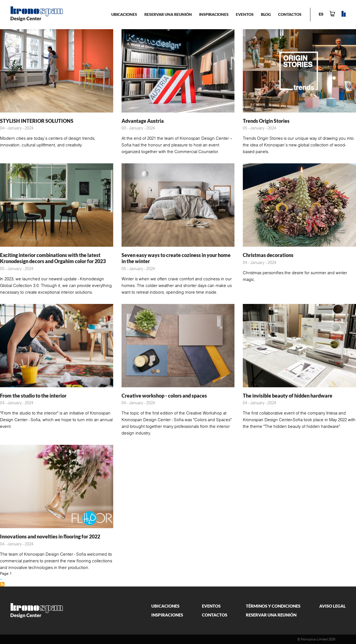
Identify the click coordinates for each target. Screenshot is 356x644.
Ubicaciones (124, 14)
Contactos (290, 14)
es (321, 15)
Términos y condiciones (273, 606)
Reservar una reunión (168, 14)
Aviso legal (332, 606)
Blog (266, 14)
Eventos (245, 14)
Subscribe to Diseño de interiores (2, 584)
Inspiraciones (214, 14)
